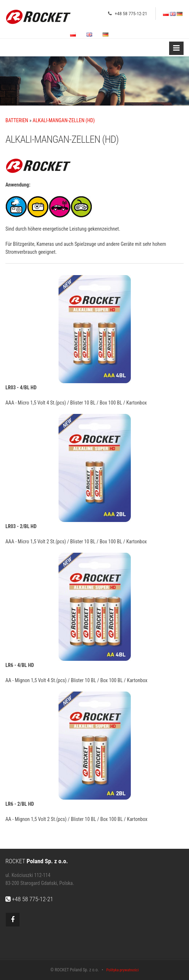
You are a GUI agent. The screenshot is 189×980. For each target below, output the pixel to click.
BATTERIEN (17, 120)
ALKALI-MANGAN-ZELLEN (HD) (64, 120)
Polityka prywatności (123, 970)
